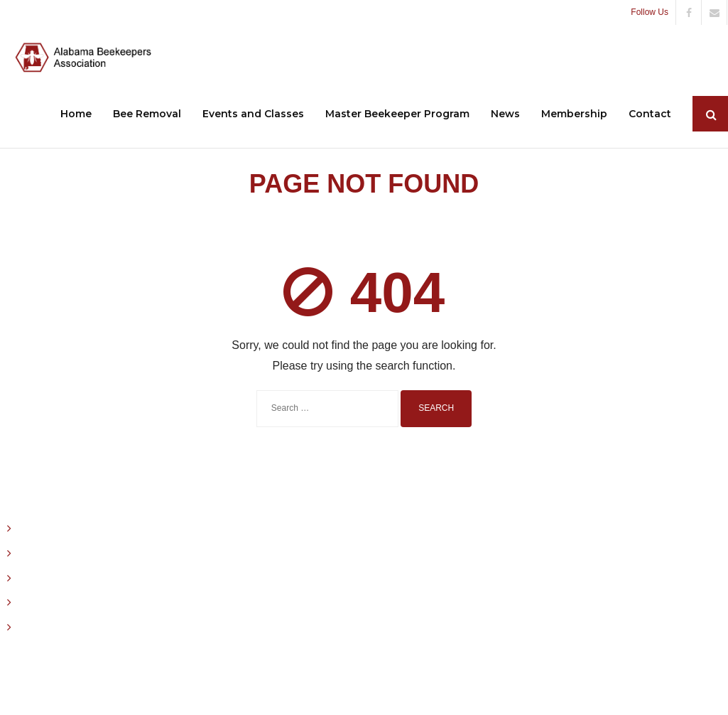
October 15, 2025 (59, 553)
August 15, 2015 (54, 602)
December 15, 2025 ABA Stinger (92, 528)
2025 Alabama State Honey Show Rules (109, 627)
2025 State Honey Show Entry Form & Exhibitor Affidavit (145, 578)
